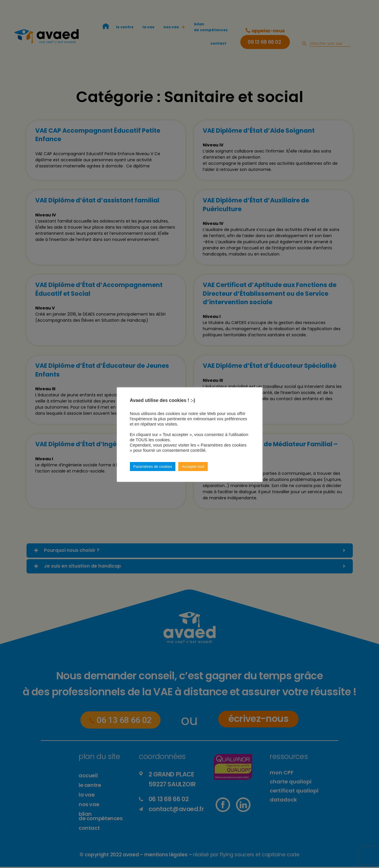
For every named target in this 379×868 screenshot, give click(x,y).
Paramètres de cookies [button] (153, 467)
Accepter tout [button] (193, 467)
